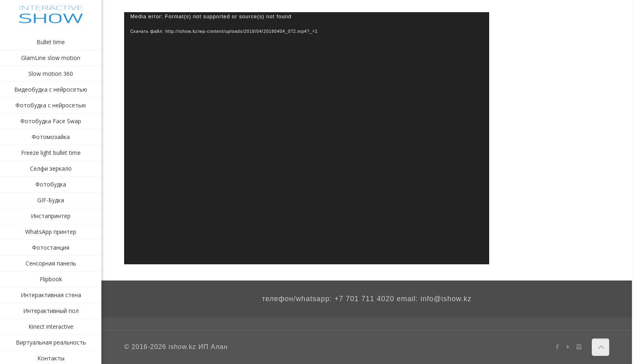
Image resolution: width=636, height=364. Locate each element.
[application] (307, 138)
